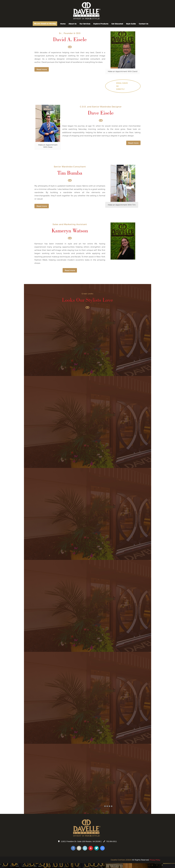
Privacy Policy (154, 865)
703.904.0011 (112, 846)
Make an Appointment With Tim (122, 209)
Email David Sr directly (122, 90)
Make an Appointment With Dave (48, 151)
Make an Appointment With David (123, 75)
